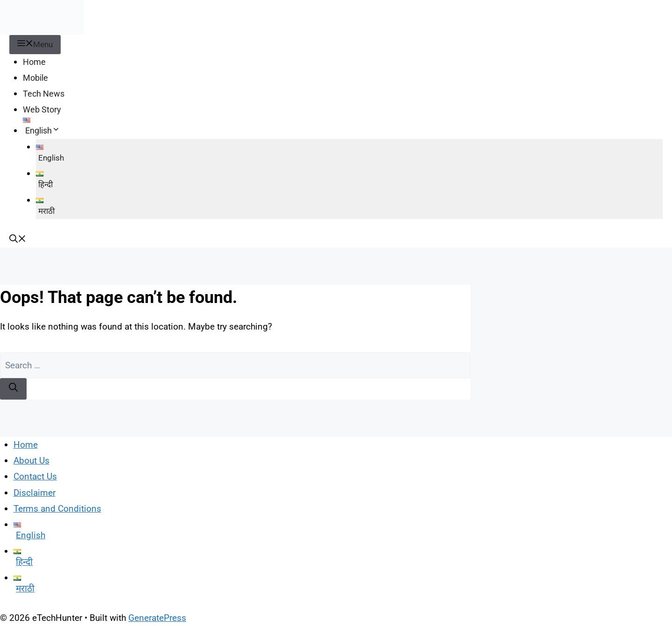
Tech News (44, 94)
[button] (18, 240)
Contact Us (35, 476)
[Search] (13, 389)
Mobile (35, 78)
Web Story (42, 109)
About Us (31, 461)
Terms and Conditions (57, 509)
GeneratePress (157, 618)
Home (34, 62)
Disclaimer (35, 493)
